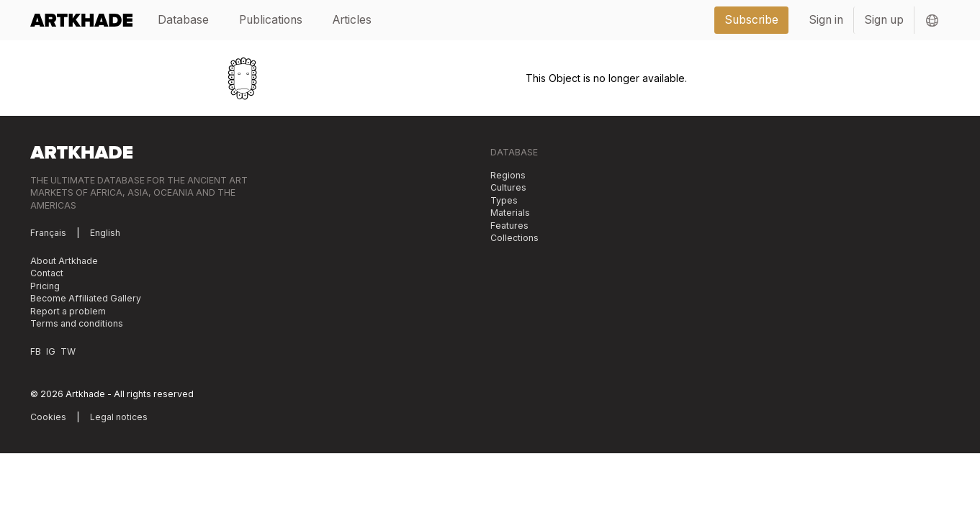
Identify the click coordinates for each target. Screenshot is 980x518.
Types (504, 200)
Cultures (508, 187)
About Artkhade (64, 261)
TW (68, 351)
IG (51, 351)
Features (509, 226)
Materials (510, 213)
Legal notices (119, 417)
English (105, 233)
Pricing (45, 286)
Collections (514, 238)
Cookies (48, 417)
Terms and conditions (77, 323)
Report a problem (68, 311)
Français (48, 233)
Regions (508, 175)
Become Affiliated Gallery (86, 298)
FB (36, 351)
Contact (47, 273)
